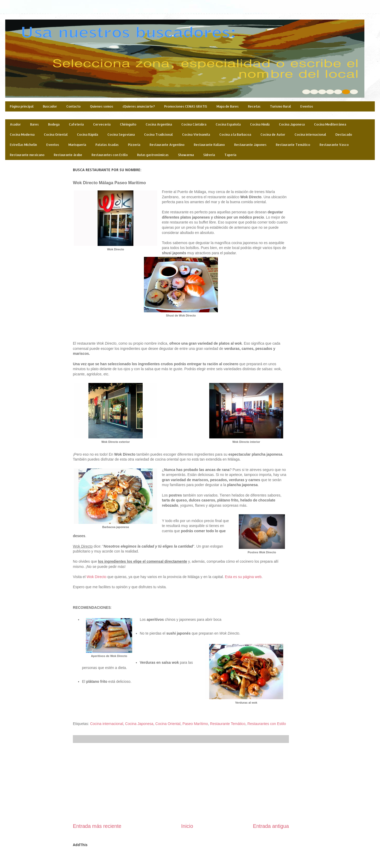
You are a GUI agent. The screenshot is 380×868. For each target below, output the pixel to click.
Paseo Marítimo (195, 724)
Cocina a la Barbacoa (235, 135)
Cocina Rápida (88, 135)
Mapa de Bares (228, 106)
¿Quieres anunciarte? (139, 106)
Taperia (230, 155)
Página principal (22, 106)
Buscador (50, 106)
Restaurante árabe (68, 155)
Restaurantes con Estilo (110, 155)
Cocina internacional (310, 135)
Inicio (187, 826)
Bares (34, 124)
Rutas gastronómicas (153, 155)
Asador (15, 124)
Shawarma (186, 155)
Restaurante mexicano (27, 155)
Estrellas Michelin (23, 145)
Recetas (254, 106)
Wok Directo (97, 577)
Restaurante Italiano (209, 145)
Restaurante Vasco (334, 145)
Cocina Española (228, 124)
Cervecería (102, 124)
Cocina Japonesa (292, 124)
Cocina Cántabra (194, 124)
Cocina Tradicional (159, 135)
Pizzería (134, 145)
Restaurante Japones (250, 145)
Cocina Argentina (159, 124)
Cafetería (76, 124)
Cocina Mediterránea (330, 124)
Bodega (54, 124)
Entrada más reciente (97, 826)
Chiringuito (128, 124)
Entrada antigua (271, 826)
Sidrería (209, 155)
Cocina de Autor (273, 135)
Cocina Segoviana (121, 135)
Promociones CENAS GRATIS (186, 106)
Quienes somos (102, 106)
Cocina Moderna (22, 135)
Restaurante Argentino (167, 145)
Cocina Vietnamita (196, 135)
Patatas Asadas (107, 145)
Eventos (307, 106)
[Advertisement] (181, 783)
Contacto (74, 106)
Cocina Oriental (56, 135)
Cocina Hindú (260, 124)
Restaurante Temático (293, 145)
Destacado (344, 135)
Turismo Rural (280, 106)
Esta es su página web (243, 577)
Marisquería (77, 145)
